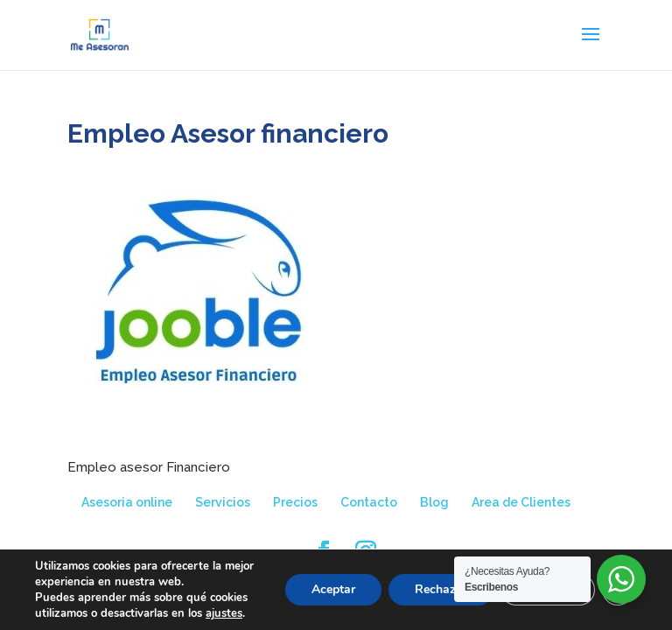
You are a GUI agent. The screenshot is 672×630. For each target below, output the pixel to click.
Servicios (223, 502)
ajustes (224, 613)
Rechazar (441, 589)
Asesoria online (127, 502)
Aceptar (333, 589)
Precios (295, 502)
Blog (434, 502)
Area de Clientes (521, 502)
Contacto (369, 502)
